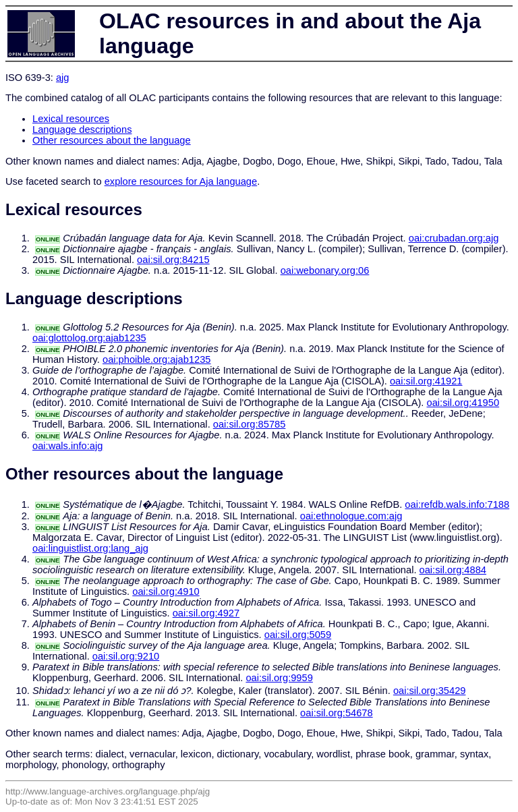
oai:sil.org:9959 (279, 678)
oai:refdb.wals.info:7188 (457, 504)
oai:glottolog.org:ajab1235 (89, 338)
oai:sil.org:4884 (453, 570)
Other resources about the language (112, 140)
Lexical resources (71, 119)
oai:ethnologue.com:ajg (351, 516)
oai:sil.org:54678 (337, 713)
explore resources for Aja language (181, 181)
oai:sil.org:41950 (463, 403)
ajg (63, 78)
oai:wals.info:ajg (67, 446)
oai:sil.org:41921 (426, 381)
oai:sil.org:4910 (166, 591)
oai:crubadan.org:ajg (454, 238)
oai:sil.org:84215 (173, 260)
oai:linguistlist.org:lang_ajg (90, 548)
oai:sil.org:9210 (126, 656)
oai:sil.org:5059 (298, 635)
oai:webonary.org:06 (325, 270)
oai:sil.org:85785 (250, 424)
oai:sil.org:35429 (430, 691)
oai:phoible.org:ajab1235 (157, 359)
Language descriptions (82, 129)
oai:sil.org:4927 (206, 613)
